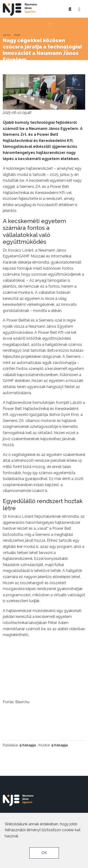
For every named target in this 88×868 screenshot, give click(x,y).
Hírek (17, 35)
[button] (79, 8)
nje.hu (7, 35)
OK (44, 853)
